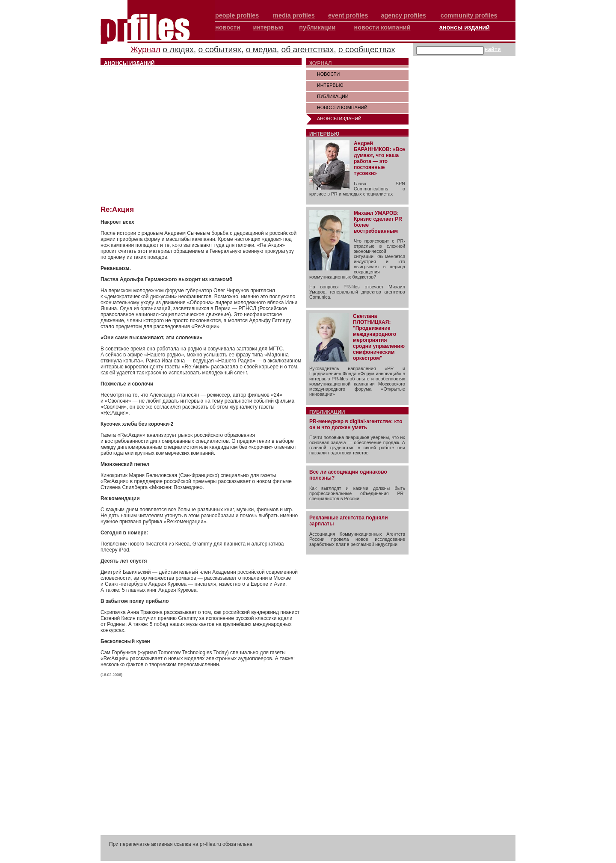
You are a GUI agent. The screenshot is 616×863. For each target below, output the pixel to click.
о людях (178, 49)
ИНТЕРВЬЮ (330, 85)
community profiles (469, 15)
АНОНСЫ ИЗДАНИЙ (339, 119)
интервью (268, 27)
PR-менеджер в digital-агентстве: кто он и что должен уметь (356, 424)
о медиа (261, 49)
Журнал (145, 49)
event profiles (348, 15)
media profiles (294, 15)
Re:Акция (117, 209)
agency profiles (403, 15)
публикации (317, 27)
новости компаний (382, 27)
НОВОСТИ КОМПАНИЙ (342, 107)
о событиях (220, 49)
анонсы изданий (465, 27)
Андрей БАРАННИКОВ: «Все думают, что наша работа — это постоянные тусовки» (379, 158)
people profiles (237, 15)
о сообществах (367, 49)
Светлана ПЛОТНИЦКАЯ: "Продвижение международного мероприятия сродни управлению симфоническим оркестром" (379, 337)
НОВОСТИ (328, 74)
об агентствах (308, 49)
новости (228, 27)
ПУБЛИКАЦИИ (333, 96)
